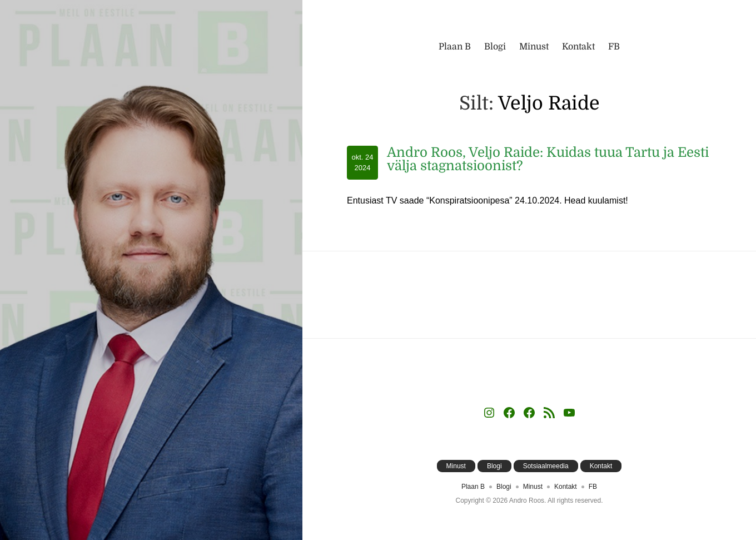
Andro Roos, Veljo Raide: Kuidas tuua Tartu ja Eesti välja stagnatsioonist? (548, 159)
